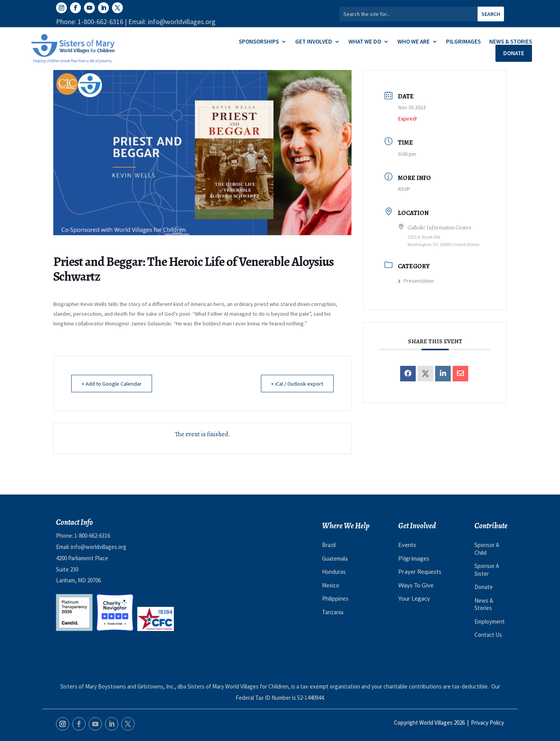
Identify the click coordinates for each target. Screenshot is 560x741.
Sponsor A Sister (487, 570)
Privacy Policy (487, 723)
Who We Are (414, 42)
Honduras (334, 572)
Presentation (416, 281)
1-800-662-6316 (92, 536)
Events (407, 545)
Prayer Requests (420, 571)
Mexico (331, 585)
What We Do (365, 42)
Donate (514, 53)
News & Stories (511, 42)
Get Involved (314, 42)
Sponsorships (259, 42)
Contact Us (488, 635)
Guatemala (335, 558)
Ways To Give (416, 585)
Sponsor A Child (487, 549)
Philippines (335, 599)
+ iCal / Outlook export (295, 384)
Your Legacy (414, 598)
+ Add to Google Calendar (113, 384)
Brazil (329, 545)
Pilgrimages (463, 42)
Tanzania (333, 612)
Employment (489, 621)
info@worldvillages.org (99, 547)
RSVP (404, 189)
